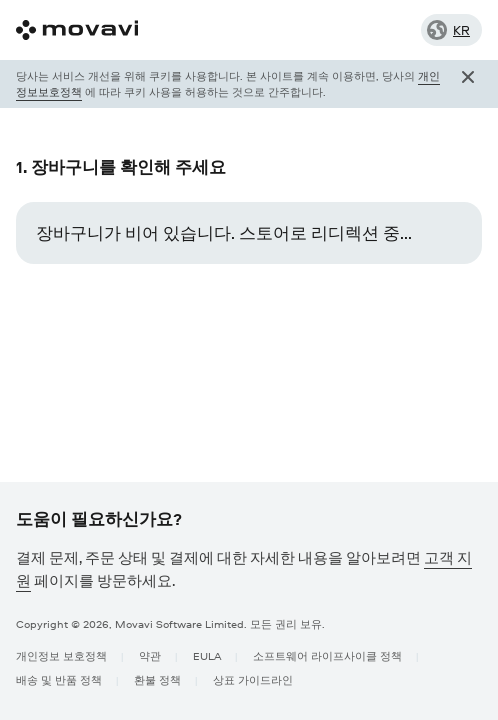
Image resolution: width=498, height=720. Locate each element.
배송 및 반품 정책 (59, 679)
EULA (207, 655)
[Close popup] (468, 84)
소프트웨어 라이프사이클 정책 (327, 655)
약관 (150, 655)
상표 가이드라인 (253, 679)
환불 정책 (157, 679)
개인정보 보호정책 (61, 655)
